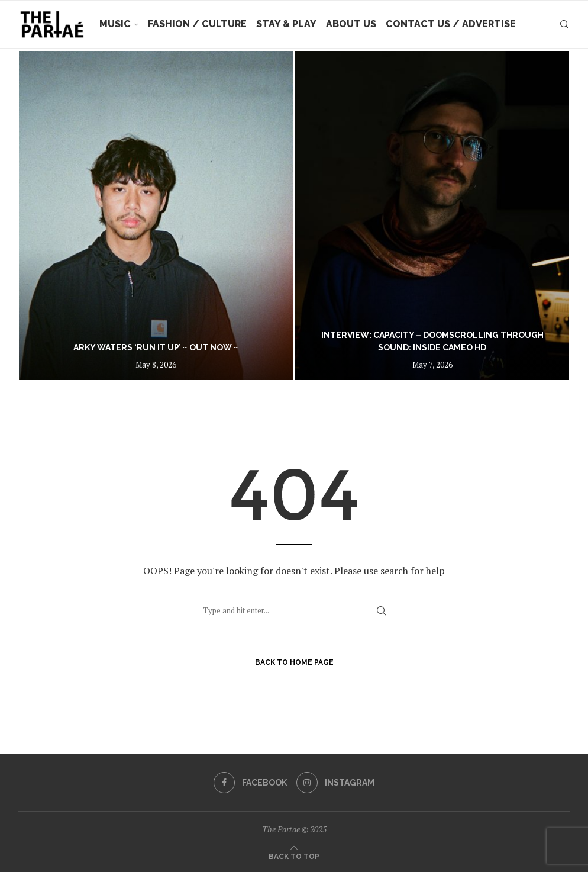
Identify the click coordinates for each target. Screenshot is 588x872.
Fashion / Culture (197, 24)
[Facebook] (250, 783)
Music (115, 24)
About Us (351, 24)
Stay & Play (286, 24)
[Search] (564, 24)
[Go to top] (294, 855)
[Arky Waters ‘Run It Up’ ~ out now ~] (156, 215)
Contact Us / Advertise (451, 24)
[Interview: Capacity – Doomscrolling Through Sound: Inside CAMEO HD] (432, 215)
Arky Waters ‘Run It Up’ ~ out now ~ (156, 347)
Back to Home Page (294, 662)
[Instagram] (335, 783)
